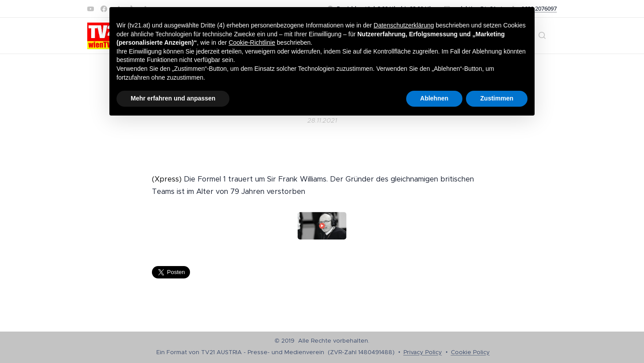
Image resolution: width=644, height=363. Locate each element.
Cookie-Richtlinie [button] (252, 42)
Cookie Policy (470, 352)
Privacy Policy (423, 352)
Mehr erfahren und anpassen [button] (173, 98)
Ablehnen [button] (435, 98)
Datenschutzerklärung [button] (404, 25)
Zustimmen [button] (497, 98)
